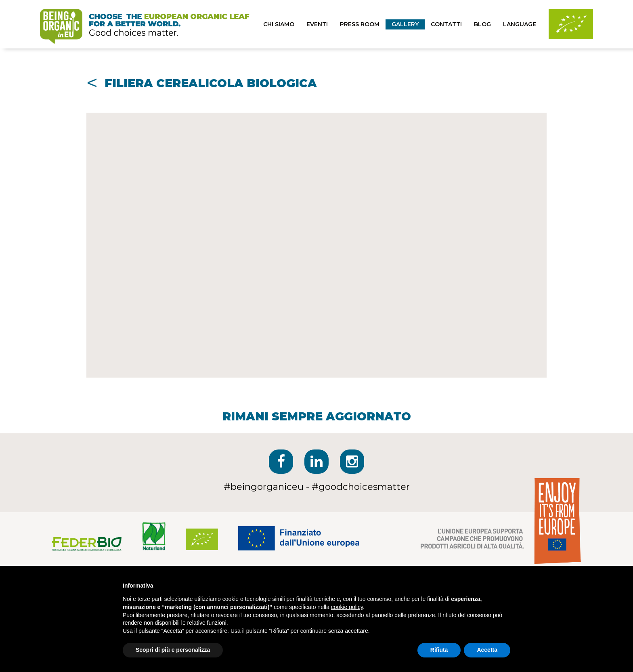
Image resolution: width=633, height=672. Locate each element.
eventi (317, 24)
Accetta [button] (487, 650)
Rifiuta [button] (439, 650)
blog (482, 24)
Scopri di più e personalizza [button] (173, 650)
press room (360, 24)
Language (520, 24)
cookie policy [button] (347, 607)
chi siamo (279, 24)
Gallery (405, 24)
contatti (446, 24)
